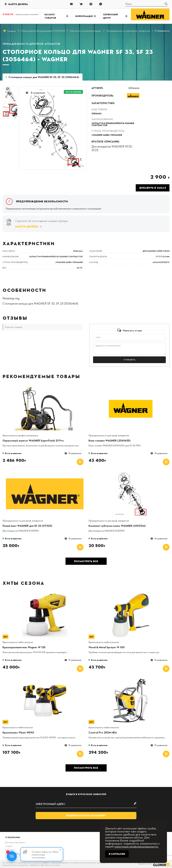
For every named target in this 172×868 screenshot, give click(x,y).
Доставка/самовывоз (15, 842)
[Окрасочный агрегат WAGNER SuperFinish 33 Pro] (45, 388)
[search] (146, 4)
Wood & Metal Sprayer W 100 (107, 647)
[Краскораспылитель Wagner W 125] (45, 595)
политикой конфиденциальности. (136, 846)
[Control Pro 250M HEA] (131, 680)
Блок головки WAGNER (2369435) (110, 440)
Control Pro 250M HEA (103, 732)
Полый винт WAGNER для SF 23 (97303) (27, 526)
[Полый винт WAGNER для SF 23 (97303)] (45, 473)
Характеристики (103, 103)
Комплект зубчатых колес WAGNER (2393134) (117, 526)
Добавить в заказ (153, 188)
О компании (13, 837)
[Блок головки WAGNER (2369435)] (131, 388)
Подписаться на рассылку (86, 815)
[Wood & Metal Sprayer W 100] (131, 595)
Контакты (10, 850)
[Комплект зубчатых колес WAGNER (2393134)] (131, 473)
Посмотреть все (86, 561)
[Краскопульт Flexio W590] (45, 680)
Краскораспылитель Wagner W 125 (24, 647)
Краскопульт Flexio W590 (18, 732)
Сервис (9, 846)
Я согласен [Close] (117, 854)
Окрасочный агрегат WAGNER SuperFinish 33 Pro (33, 440)
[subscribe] (86, 804)
